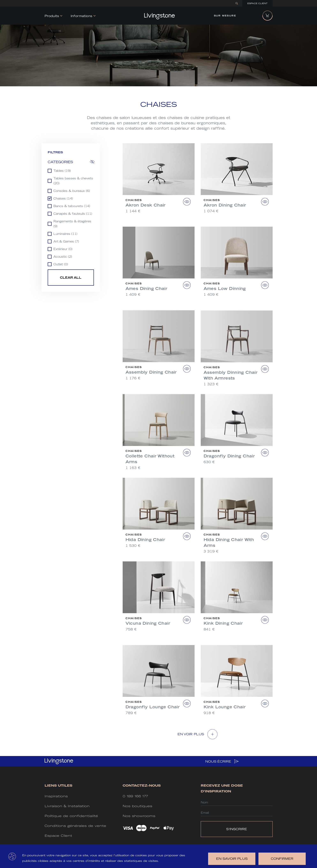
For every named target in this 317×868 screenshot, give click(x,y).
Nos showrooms (139, 816)
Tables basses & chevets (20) (73, 181)
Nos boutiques (137, 806)
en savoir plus (232, 859)
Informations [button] (81, 16)
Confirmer (282, 859)
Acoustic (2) (63, 257)
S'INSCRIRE (237, 829)
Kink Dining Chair (223, 623)
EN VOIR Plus (191, 734)
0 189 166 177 (135, 796)
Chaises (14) (63, 199)
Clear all (71, 278)
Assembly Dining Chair (151, 372)
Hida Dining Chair (145, 540)
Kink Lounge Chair (225, 707)
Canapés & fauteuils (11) (73, 214)
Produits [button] (52, 16)
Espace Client (257, 3)
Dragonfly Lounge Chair (153, 707)
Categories (60, 162)
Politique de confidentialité (71, 816)
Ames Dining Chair (146, 289)
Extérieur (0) (63, 249)
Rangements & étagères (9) (72, 224)
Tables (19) (62, 171)
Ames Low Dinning (225, 289)
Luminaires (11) (65, 234)
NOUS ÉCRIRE (222, 761)
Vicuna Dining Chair (148, 623)
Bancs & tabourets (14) (72, 206)
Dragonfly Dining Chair (229, 456)
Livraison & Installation (67, 806)
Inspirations (56, 796)
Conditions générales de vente (75, 826)
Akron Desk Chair (146, 205)
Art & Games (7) (66, 241)
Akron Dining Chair (225, 205)
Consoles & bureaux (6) (72, 191)
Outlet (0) (61, 264)
